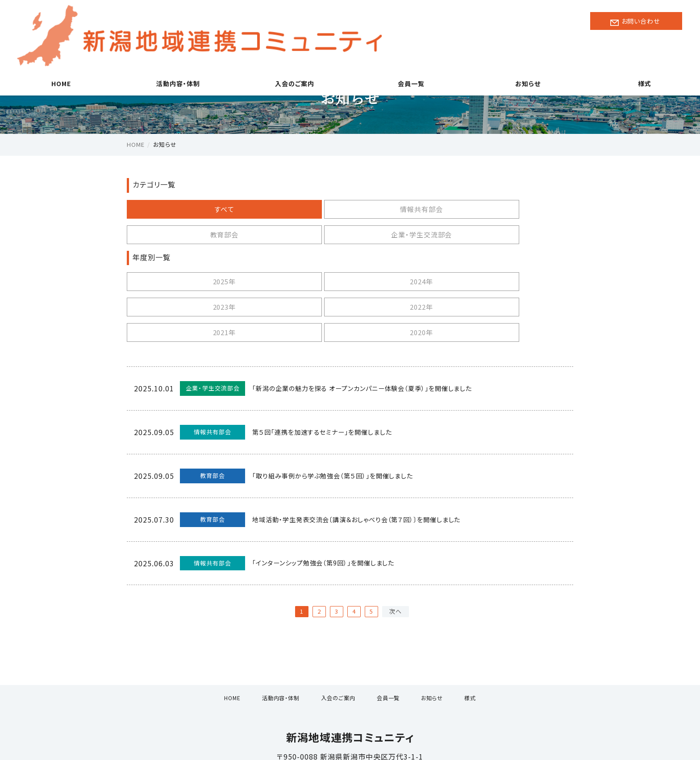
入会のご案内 (292, 54)
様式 (642, 54)
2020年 (293, 281)
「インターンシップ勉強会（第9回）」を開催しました (331, 512)
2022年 (516, 256)
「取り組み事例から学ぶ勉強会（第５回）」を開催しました (341, 425)
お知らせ (525, 54)
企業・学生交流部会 (516, 209)
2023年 (404, 256)
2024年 (293, 256)
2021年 (181, 281)
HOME (58, 54)
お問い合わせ (638, 21)
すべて (181, 209)
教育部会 (404, 209)
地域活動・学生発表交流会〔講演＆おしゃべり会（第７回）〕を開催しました (368, 469)
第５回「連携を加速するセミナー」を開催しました (328, 381)
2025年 (181, 256)
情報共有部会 (293, 209)
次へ (396, 560)
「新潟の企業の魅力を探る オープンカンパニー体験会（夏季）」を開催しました (378, 337)
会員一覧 (408, 54)
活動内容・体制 (175, 54)
